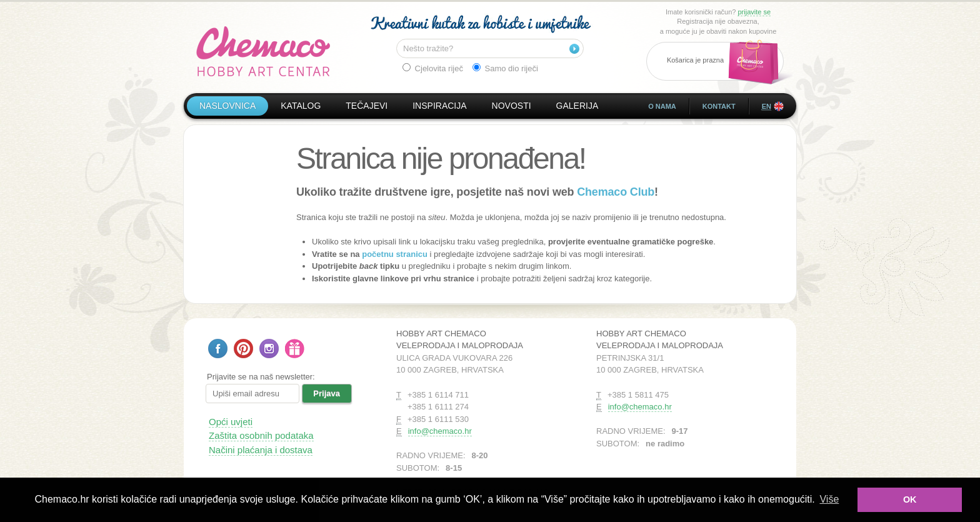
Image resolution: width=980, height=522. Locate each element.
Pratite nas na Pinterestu (243, 349)
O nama (662, 106)
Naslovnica (227, 106)
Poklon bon (295, 349)
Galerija (577, 106)
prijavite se (754, 12)
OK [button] (910, 499)
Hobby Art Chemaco (263, 51)
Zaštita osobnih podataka (261, 435)
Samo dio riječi (505, 68)
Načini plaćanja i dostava (261, 450)
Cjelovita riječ (433, 68)
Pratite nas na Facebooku (218, 349)
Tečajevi (367, 106)
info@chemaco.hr (440, 431)
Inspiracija (439, 106)
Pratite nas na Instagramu (269, 349)
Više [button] (829, 499)
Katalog (301, 106)
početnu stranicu (395, 254)
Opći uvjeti (231, 422)
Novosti (512, 106)
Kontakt (719, 106)
